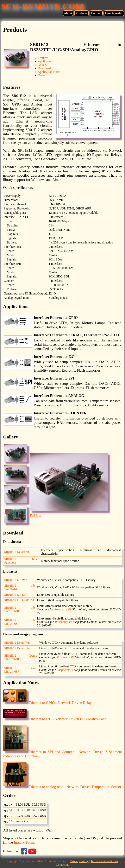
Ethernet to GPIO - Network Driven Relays (48, 703)
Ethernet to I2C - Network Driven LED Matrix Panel (55, 719)
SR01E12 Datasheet (17, 552)
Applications (46, 61)
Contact (96, 13)
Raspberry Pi (63, 609)
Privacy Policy (79, 861)
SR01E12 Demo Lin (17, 648)
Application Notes (49, 72)
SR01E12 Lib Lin (15, 595)
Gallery (42, 65)
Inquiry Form (24, 842)
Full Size (36, 515)
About (68, 13)
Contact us (63, 865)
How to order (114, 13)
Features (43, 58)
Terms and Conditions (104, 861)
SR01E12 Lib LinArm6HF (20, 609)
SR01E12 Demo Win (17, 643)
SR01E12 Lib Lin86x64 (19, 600)
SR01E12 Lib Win (16, 580)
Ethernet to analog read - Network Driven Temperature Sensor (62, 787)
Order (41, 75)
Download (44, 68)
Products (81, 13)
